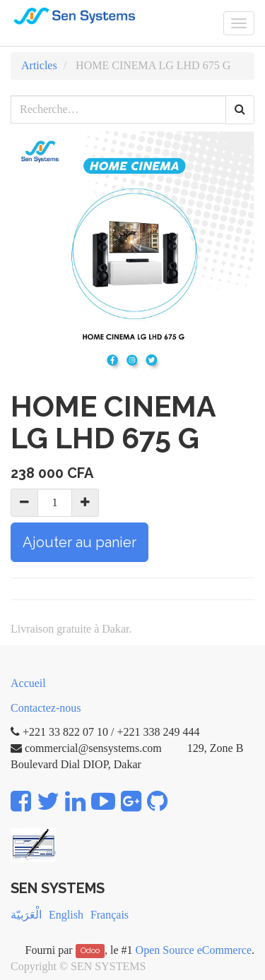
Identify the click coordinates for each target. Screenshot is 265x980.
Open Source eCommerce (194, 950)
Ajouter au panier (79, 542)
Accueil (28, 683)
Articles (39, 65)
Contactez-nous (46, 708)
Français (110, 915)
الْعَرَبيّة (26, 915)
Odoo (90, 951)
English (66, 915)
